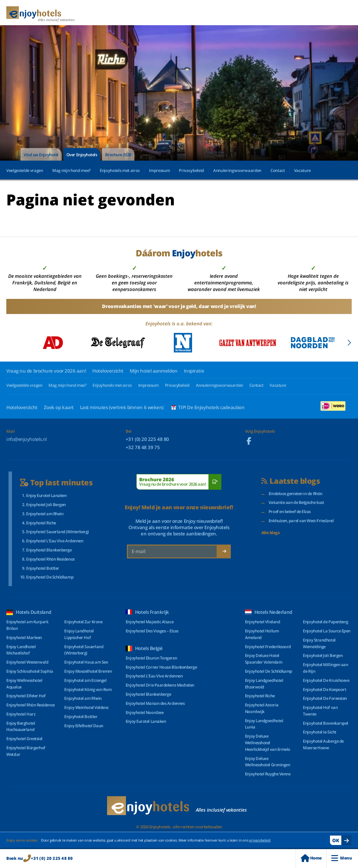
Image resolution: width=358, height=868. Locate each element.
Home (311, 858)
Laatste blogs (291, 481)
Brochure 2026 (118, 155)
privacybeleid (260, 840)
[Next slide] (349, 343)
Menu (341, 858)
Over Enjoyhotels (82, 155)
